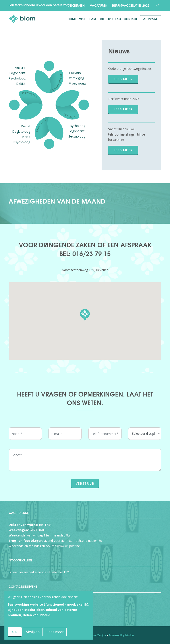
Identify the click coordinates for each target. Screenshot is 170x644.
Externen (77, 5)
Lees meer (123, 79)
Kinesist (20, 68)
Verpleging (76, 78)
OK (15, 632)
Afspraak (151, 19)
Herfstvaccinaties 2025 (131, 5)
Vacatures (98, 5)
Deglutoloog (21, 131)
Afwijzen (33, 632)
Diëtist (21, 84)
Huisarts (75, 73)
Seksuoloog (77, 136)
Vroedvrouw (78, 83)
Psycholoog (17, 78)
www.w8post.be (69, 546)
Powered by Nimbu (121, 635)
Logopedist (17, 73)
